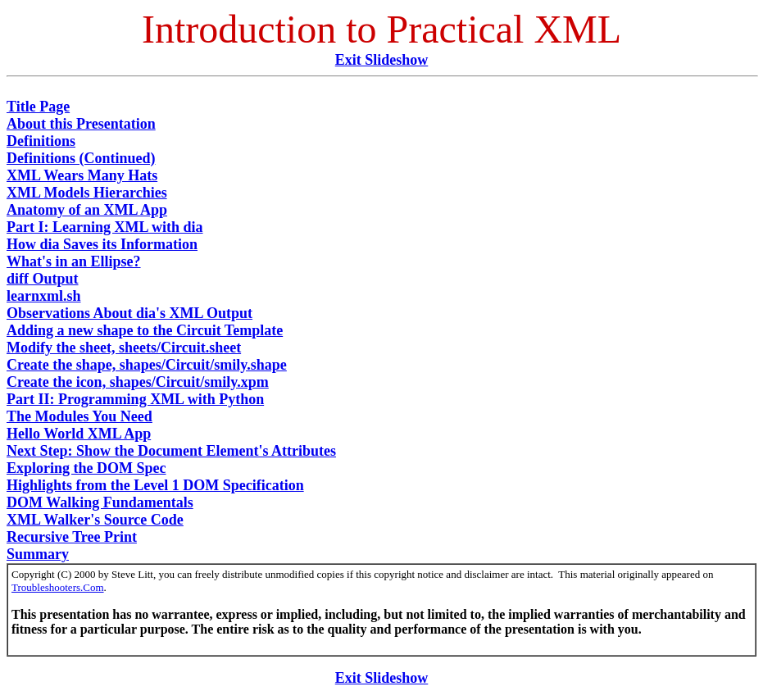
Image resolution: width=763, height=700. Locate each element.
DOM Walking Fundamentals (100, 502)
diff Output (43, 279)
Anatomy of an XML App (87, 210)
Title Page (38, 107)
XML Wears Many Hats (82, 175)
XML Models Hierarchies (87, 193)
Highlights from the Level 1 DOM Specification (155, 485)
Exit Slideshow (382, 60)
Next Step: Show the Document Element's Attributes (171, 451)
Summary (38, 554)
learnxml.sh (44, 296)
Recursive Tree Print (72, 537)
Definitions (41, 141)
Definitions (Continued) (81, 158)
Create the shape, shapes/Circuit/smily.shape (147, 365)
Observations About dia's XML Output (129, 313)
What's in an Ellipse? (74, 261)
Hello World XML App (79, 434)
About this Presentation (81, 124)
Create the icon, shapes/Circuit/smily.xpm (138, 382)
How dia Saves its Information (102, 244)
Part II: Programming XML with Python (135, 399)
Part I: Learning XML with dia (105, 227)
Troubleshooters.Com (58, 587)
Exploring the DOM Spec (86, 468)
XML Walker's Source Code (95, 520)
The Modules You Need (79, 416)
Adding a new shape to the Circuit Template (145, 330)
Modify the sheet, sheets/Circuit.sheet (124, 348)
